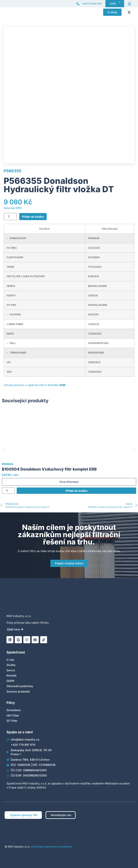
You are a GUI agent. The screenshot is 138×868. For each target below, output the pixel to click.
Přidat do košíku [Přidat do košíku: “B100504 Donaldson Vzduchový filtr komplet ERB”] (77, 491)
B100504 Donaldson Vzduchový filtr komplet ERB (49, 469)
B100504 (7, 464)
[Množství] (10, 217)
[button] (129, 12)
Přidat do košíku (33, 217)
